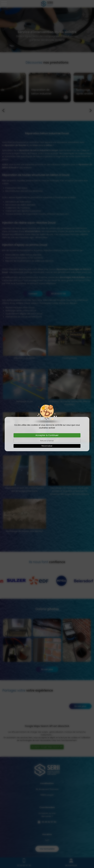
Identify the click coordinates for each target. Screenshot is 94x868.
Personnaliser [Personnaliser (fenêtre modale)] (47, 446)
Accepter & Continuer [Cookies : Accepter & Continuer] (47, 435)
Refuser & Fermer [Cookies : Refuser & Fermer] (47, 441)
